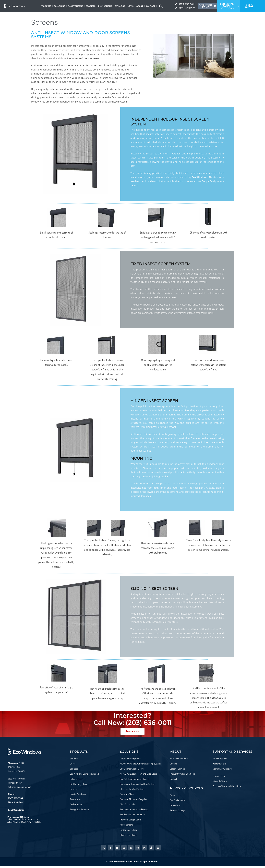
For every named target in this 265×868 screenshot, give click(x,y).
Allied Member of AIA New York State (24, 822)
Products (46, 6)
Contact (151, 6)
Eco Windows (72, 93)
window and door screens (84, 58)
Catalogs (120, 6)
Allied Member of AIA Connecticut (23, 819)
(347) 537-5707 (16, 798)
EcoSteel (91, 6)
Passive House (75, 6)
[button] (157, 57)
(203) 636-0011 (16, 802)
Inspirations (105, 6)
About (140, 6)
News (131, 6)
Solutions (59, 6)
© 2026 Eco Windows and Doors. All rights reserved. (133, 864)
